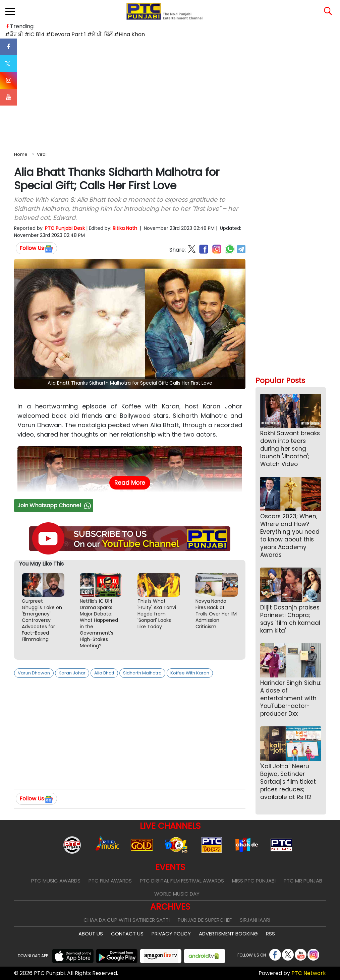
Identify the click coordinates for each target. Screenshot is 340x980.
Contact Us (127, 934)
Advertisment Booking (228, 934)
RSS (270, 934)
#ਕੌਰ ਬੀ (14, 34)
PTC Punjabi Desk (65, 228)
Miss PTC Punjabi (254, 881)
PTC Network (309, 973)
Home (21, 154)
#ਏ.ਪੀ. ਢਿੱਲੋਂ (100, 34)
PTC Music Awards (56, 881)
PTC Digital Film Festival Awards (182, 881)
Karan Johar (72, 673)
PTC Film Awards (110, 881)
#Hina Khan (129, 34)
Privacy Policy (171, 934)
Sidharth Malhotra (142, 673)
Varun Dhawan (34, 673)
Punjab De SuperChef (205, 920)
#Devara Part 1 (66, 34)
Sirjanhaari (255, 920)
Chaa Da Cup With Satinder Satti (127, 920)
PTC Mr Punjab (303, 881)
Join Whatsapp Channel (55, 505)
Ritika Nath (125, 228)
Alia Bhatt (104, 673)
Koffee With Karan (190, 673)
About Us (91, 934)
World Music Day (177, 894)
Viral (42, 154)
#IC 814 (35, 34)
